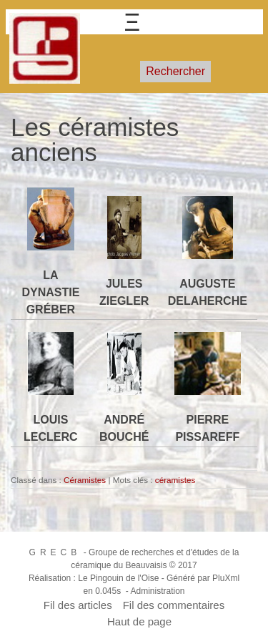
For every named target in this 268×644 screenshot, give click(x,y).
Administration (158, 591)
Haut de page (139, 621)
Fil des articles (78, 605)
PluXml (226, 578)
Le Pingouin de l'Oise (118, 578)
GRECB (55, 552)
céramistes (175, 480)
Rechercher (175, 71)
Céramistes (85, 480)
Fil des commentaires (174, 605)
